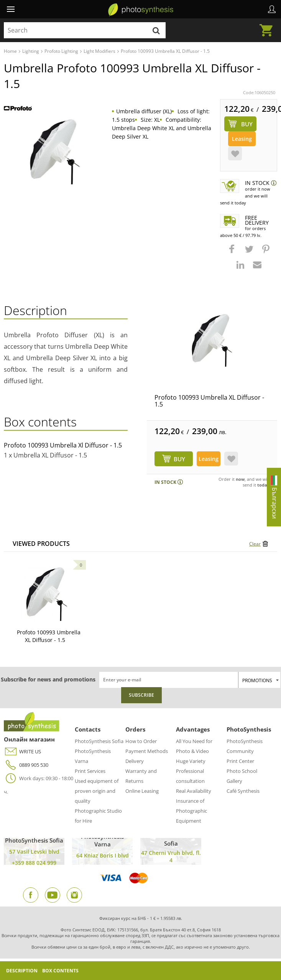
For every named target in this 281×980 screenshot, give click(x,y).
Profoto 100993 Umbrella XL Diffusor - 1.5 (209, 401)
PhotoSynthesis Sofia (99, 741)
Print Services (90, 771)
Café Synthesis (243, 791)
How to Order (141, 741)
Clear (255, 544)
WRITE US (22, 752)
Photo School (242, 771)
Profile (272, 9)
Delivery (135, 761)
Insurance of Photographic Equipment (191, 811)
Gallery (234, 781)
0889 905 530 (26, 765)
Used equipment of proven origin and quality (97, 791)
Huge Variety (191, 761)
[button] (233, 253)
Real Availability (194, 791)
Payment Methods (147, 751)
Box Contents (60, 971)
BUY (179, 459)
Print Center (240, 761)
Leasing (242, 139)
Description (22, 971)
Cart (268, 26)
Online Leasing (142, 791)
